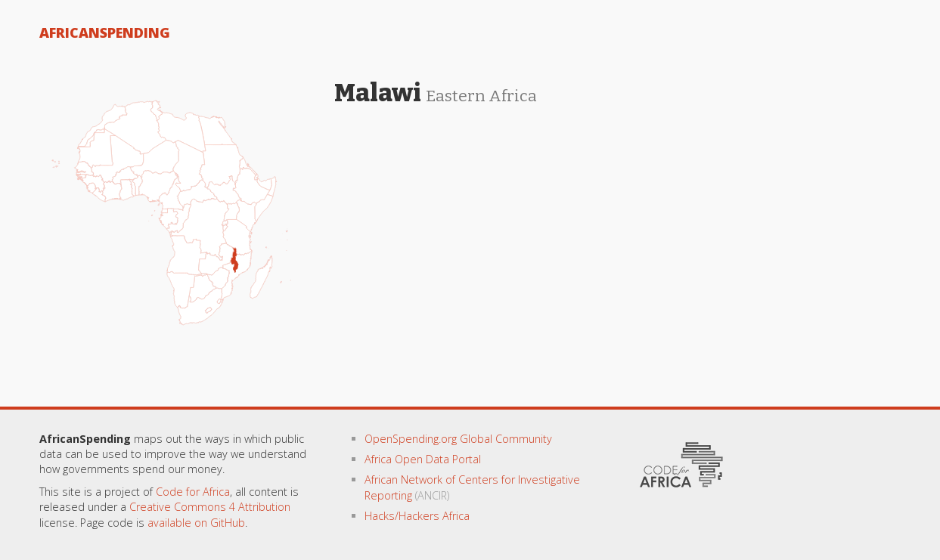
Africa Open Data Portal (423, 459)
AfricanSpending (105, 32)
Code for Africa (193, 492)
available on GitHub (196, 523)
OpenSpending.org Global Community (458, 439)
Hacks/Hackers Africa (417, 516)
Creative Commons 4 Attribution (210, 507)
